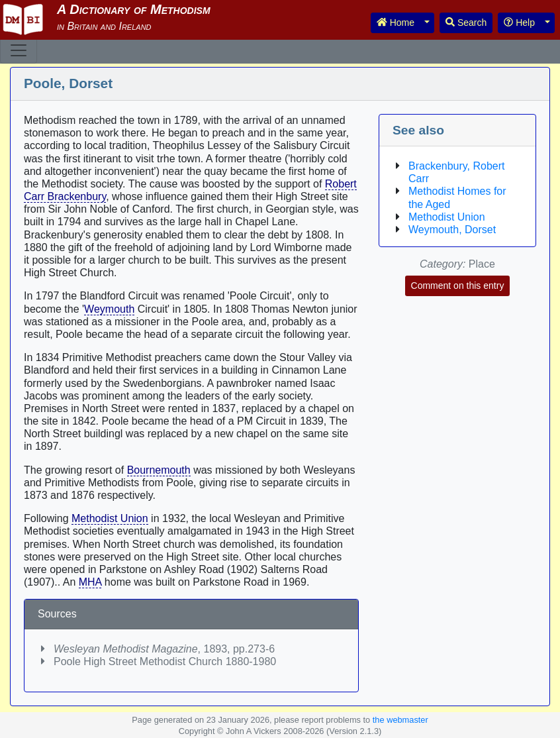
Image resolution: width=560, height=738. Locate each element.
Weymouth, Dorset (452, 230)
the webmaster (400, 720)
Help (519, 23)
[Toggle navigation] (19, 50)
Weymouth (109, 309)
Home (396, 23)
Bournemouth (159, 470)
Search (466, 23)
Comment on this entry (458, 286)
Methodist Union (110, 518)
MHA (90, 582)
